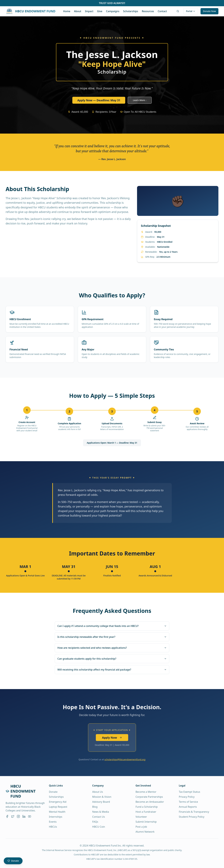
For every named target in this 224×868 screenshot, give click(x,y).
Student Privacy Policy (192, 817)
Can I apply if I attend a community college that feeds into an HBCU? (112, 626)
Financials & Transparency (194, 812)
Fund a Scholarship (147, 807)
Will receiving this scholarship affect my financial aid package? (112, 670)
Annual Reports (188, 807)
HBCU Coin (99, 827)
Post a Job (141, 827)
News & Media (101, 812)
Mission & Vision (102, 797)
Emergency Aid (58, 802)
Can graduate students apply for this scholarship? (112, 659)
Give (100, 11)
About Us (98, 792)
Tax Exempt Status (190, 792)
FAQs (95, 822)
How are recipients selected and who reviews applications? (112, 648)
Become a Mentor (146, 792)
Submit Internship (146, 822)
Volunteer (141, 817)
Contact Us (99, 817)
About (78, 11)
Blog (95, 807)
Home (67, 11)
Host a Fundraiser (146, 812)
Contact (162, 11)
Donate (53, 792)
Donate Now (209, 11)
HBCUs (53, 827)
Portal (191, 11)
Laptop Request (58, 807)
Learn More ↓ (140, 100)
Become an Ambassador (150, 802)
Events (53, 822)
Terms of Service (188, 802)
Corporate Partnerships (149, 797)
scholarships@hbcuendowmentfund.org (125, 759)
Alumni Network (145, 832)
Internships (56, 817)
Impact (89, 11)
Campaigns (113, 11)
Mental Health (57, 812)
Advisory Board (101, 802)
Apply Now (112, 738)
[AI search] (178, 11)
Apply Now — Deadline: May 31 (99, 100)
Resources (148, 11)
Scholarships (131, 11)
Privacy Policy (187, 797)
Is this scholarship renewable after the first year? (112, 637)
